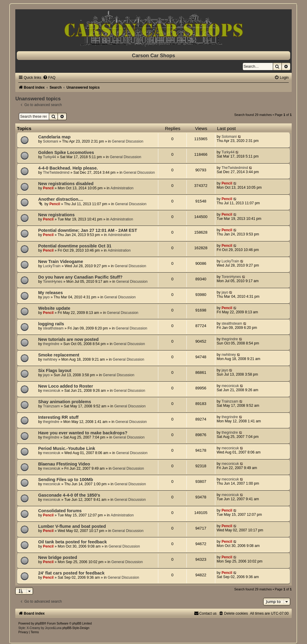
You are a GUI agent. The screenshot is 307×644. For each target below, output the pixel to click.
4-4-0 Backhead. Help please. (68, 168)
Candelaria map (54, 137)
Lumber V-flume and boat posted (72, 526)
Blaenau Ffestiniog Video (64, 464)
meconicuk (52, 391)
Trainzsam (51, 406)
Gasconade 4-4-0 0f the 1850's (69, 495)
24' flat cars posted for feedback (71, 573)
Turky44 (49, 157)
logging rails (51, 324)
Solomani (50, 141)
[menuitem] (49, 78)
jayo (46, 297)
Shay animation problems (65, 402)
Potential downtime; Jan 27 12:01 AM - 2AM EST (88, 230)
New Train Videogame (61, 261)
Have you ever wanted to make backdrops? (83, 433)
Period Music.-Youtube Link (67, 448)
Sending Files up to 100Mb (66, 480)
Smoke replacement (59, 355)
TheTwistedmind (56, 173)
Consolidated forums (60, 511)
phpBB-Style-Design (76, 628)
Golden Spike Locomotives (66, 152)
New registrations (56, 215)
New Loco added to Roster (66, 386)
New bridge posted (58, 557)
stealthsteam (53, 328)
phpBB (40, 623)
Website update (54, 308)
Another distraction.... (61, 199)
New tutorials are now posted (68, 339)
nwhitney (50, 359)
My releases (50, 293)
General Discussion (128, 141)
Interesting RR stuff (58, 417)
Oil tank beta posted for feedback (72, 542)
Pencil (48, 188)
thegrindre (51, 344)
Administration (122, 188)
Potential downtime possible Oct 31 (75, 246)
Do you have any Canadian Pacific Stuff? (80, 277)
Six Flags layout (55, 371)
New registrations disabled (66, 184)
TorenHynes (53, 282)
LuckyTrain (52, 266)
